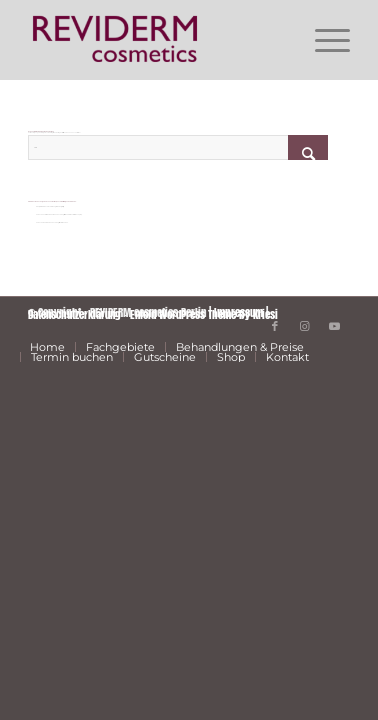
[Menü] (322, 40)
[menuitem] (322, 40)
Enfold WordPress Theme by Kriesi (204, 314)
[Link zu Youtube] (335, 326)
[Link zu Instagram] (305, 326)
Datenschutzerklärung (74, 314)
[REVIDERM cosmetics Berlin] (156, 40)
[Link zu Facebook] (275, 326)
